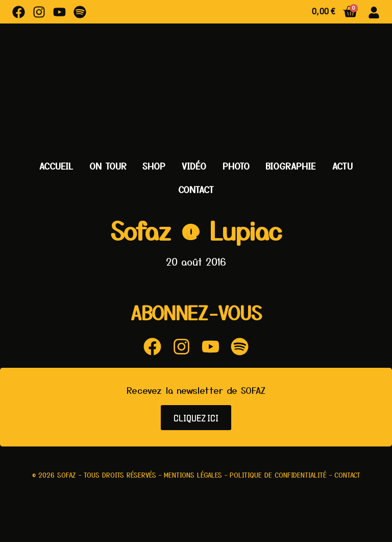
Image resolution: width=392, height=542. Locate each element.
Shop (154, 166)
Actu (342, 166)
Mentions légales (193, 475)
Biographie (291, 166)
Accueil (56, 166)
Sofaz (67, 475)
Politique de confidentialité (278, 475)
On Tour (108, 166)
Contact (196, 189)
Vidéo (194, 166)
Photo (236, 166)
